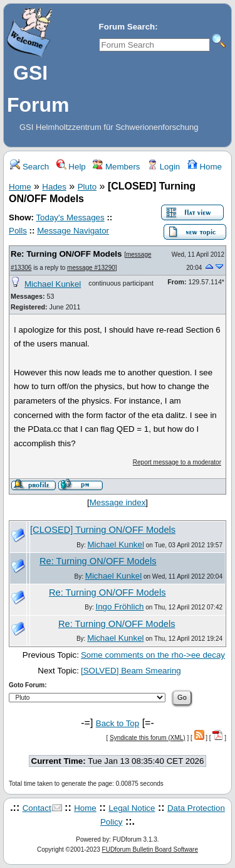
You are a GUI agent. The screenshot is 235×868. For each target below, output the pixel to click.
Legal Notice (132, 808)
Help (71, 167)
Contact (37, 808)
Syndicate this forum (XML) (148, 738)
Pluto (87, 187)
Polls (18, 231)
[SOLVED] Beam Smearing (131, 671)
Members (116, 167)
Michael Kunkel (53, 284)
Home (205, 167)
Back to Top (118, 723)
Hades (54, 187)
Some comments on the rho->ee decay (153, 655)
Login (164, 167)
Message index (118, 502)
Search (29, 167)
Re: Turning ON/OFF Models (66, 254)
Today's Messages (70, 217)
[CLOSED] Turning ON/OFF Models (103, 530)
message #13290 (91, 268)
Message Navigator (73, 231)
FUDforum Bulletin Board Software (150, 849)
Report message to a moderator (177, 462)
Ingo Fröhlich (119, 607)
